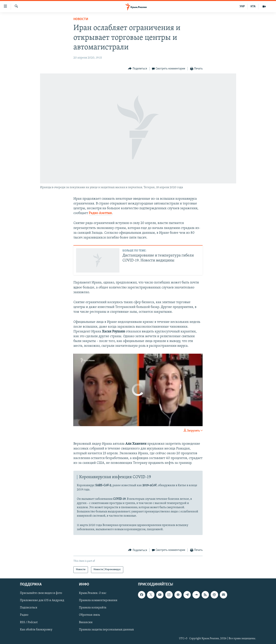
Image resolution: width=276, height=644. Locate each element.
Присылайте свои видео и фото (41, 593)
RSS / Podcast (29, 622)
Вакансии (86, 622)
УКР (242, 7)
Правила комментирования (98, 600)
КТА (253, 7)
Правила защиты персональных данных (106, 629)
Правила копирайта (93, 608)
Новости (81, 19)
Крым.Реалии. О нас (93, 593)
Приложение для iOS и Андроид (42, 600)
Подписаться (29, 608)
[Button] (138, 69)
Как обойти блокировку (36, 629)
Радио (24, 615)
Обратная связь (89, 615)
